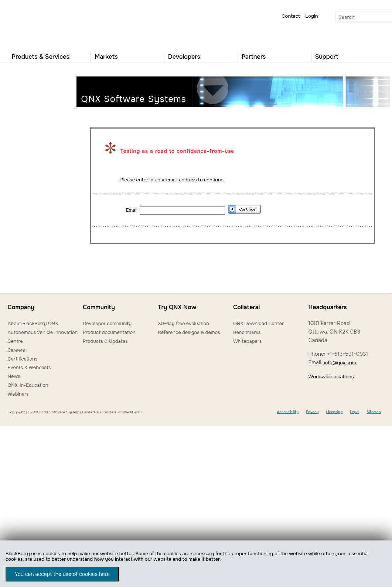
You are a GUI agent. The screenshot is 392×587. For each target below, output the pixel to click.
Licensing (334, 412)
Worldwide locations (331, 377)
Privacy (312, 412)
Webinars (18, 394)
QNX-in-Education (28, 385)
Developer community (107, 323)
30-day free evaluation (183, 323)
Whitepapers (247, 341)
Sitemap (374, 412)
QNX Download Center (258, 323)
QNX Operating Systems (30, 24)
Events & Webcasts (29, 367)
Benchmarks (247, 332)
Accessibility (288, 412)
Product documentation (109, 332)
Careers (16, 350)
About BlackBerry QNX (33, 323)
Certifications (23, 359)
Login (311, 16)
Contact (291, 16)
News (14, 376)
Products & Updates (105, 341)
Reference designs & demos (189, 332)
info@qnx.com (340, 363)
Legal (354, 412)
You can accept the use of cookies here (62, 574)
